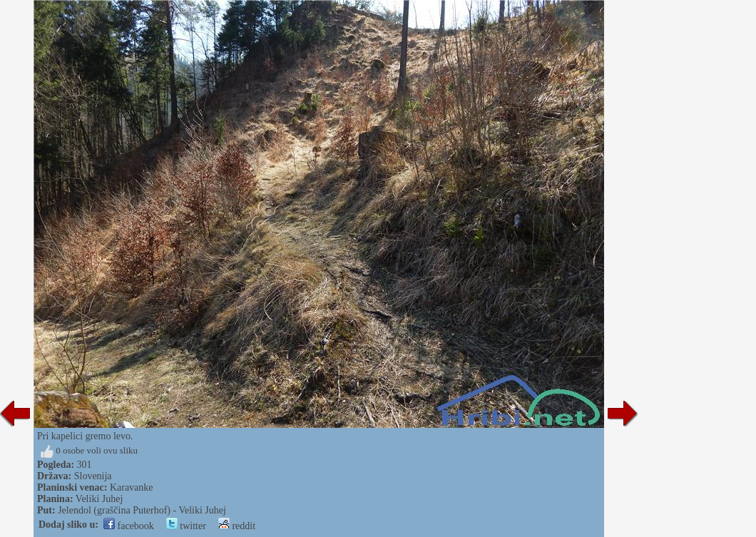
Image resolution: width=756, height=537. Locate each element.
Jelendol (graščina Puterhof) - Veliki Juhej (142, 510)
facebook (129, 526)
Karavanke (132, 487)
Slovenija (93, 476)
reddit (237, 526)
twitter (186, 526)
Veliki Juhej (99, 499)
